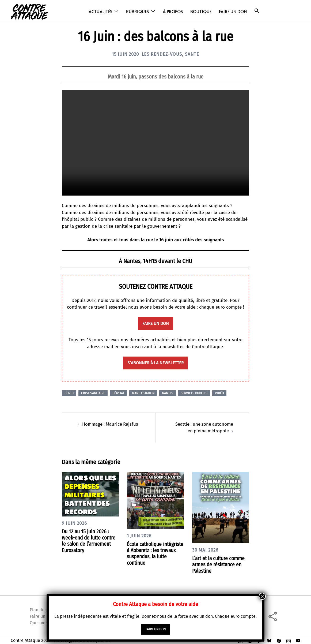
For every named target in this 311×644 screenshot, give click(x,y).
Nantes (168, 393)
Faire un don (233, 11)
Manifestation (143, 393)
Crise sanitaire (93, 393)
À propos (173, 11)
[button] (257, 11)
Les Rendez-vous (163, 54)
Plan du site (41, 610)
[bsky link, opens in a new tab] (269, 640)
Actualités (100, 11)
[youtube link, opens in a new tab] (298, 640)
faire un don (155, 323)
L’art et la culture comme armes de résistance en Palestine (219, 564)
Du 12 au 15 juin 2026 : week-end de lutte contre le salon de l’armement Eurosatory (90, 541)
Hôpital (118, 393)
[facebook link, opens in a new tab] (279, 640)
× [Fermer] (262, 596)
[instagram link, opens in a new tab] (289, 640)
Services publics (194, 393)
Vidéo (219, 393)
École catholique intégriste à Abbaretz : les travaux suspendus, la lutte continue (155, 553)
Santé (195, 54)
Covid (69, 393)
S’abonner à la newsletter (155, 363)
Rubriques (137, 11)
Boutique (201, 11)
